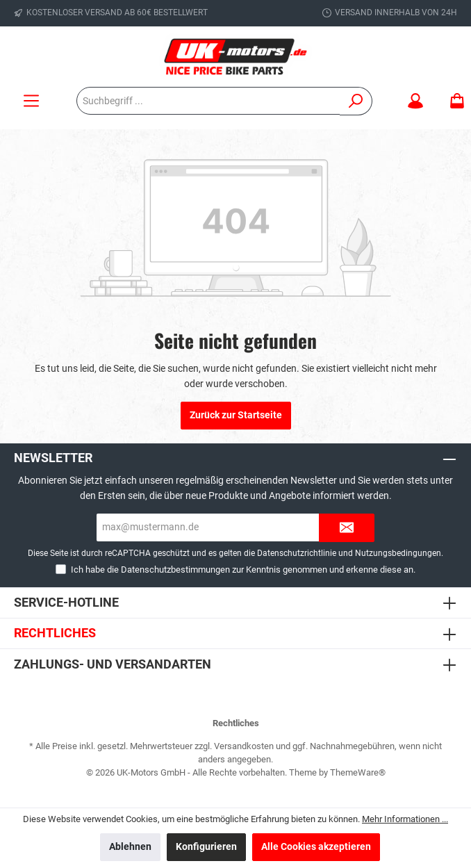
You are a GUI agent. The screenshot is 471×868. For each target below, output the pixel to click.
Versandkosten (244, 746)
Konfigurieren (206, 847)
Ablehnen (130, 847)
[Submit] (347, 528)
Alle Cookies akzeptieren (316, 847)
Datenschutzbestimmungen (175, 570)
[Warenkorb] (453, 101)
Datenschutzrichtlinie (297, 553)
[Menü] (31, 101)
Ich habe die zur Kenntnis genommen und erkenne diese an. (243, 570)
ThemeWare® (358, 772)
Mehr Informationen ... (405, 819)
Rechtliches (55, 633)
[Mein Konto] (415, 101)
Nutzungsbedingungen (398, 553)
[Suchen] (356, 101)
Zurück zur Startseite (236, 415)
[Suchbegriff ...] (208, 101)
